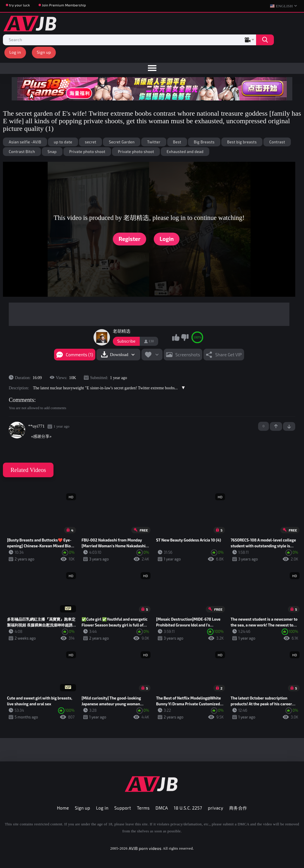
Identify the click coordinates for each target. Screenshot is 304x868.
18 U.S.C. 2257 (188, 808)
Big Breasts (204, 142)
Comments (21, 400)
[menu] (152, 68)
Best (177, 142)
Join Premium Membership (64, 5)
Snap (52, 152)
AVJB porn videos (145, 848)
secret (90, 142)
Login (167, 239)
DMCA (162, 808)
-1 (289, 426)
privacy (215, 808)
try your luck (19, 5)
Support (123, 808)
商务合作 (238, 808)
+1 (276, 426)
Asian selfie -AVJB (25, 142)
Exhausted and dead (185, 152)
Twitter (154, 142)
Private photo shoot (87, 152)
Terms (143, 808)
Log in (15, 52)
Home (63, 808)
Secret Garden (122, 142)
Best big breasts (242, 142)
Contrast (277, 142)
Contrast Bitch (22, 152)
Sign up (44, 52)
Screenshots (188, 355)
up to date (63, 142)
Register (130, 239)
